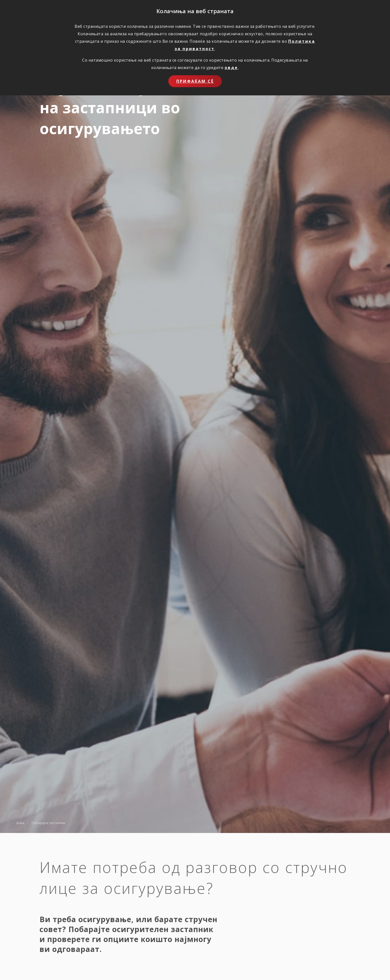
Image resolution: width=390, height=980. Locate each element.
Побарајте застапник (49, 823)
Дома (20, 823)
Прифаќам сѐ (195, 81)
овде (231, 68)
